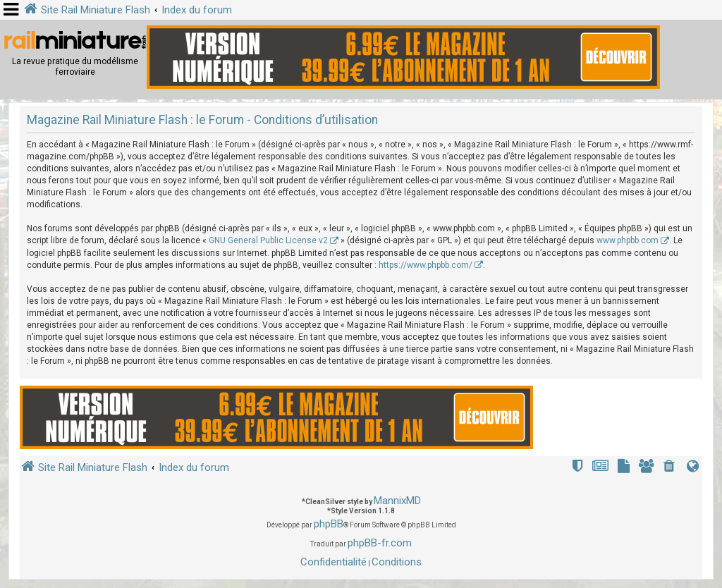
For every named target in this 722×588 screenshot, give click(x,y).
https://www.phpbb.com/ (426, 265)
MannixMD (397, 501)
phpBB (329, 524)
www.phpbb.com (628, 240)
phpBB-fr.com (380, 543)
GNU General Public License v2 (268, 240)
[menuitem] (671, 468)
